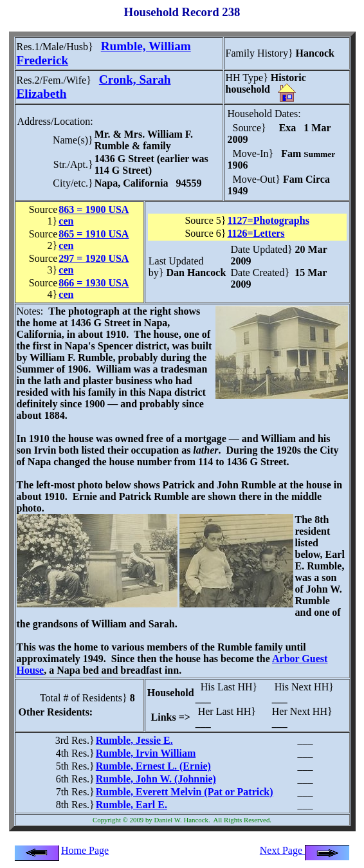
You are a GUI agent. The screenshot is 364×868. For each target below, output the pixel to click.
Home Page (85, 850)
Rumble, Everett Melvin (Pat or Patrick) (185, 792)
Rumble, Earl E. (132, 805)
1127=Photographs (268, 220)
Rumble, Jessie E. (134, 740)
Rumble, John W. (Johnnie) (156, 779)
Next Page (305, 850)
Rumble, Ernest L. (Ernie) (153, 766)
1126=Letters (256, 233)
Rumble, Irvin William (146, 753)
